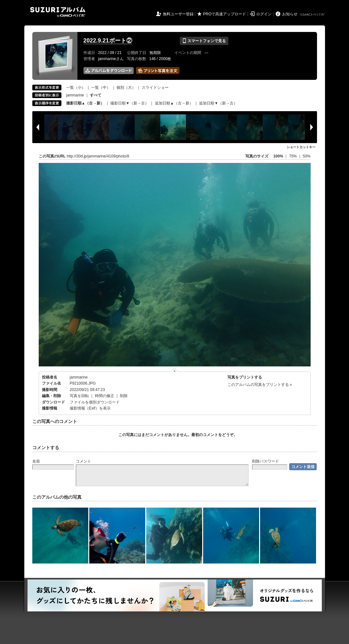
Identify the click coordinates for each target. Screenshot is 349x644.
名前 (36, 461)
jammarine (75, 95)
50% (306, 156)
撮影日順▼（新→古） (130, 103)
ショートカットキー (301, 147)
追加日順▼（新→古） (218, 103)
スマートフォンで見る (204, 41)
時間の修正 (105, 396)
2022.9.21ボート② (108, 41)
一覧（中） (101, 88)
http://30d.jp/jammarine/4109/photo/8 (98, 156)
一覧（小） (76, 88)
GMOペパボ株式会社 (313, 15)
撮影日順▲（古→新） (85, 103)
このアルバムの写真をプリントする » (260, 385)
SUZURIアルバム (58, 12)
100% (278, 156)
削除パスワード (266, 461)
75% (293, 156)
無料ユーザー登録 (178, 14)
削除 (124, 396)
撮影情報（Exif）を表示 (90, 408)
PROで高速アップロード (225, 14)
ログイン (264, 14)
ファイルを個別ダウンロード (95, 402)
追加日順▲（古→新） (174, 103)
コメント (83, 461)
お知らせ (290, 14)
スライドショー (155, 88)
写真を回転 (79, 396)
